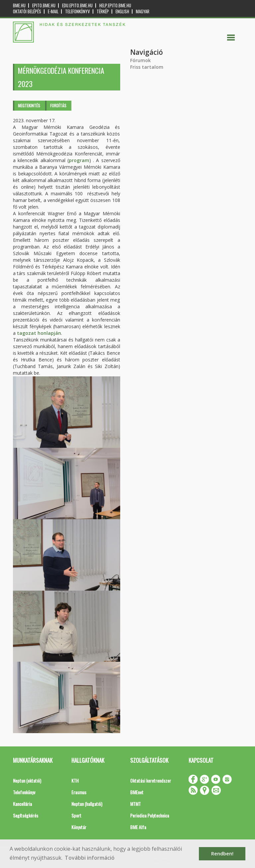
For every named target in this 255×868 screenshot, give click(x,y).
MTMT (135, 804)
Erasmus (79, 792)
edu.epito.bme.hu (77, 5)
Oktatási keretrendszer (151, 780)
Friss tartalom (147, 67)
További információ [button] (90, 858)
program (79, 160)
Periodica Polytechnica (150, 815)
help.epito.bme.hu (115, 5)
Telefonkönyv (78, 11)
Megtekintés (29, 105)
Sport (76, 815)
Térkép (103, 11)
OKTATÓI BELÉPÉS (27, 11)
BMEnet (137, 792)
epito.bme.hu (44, 5)
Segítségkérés (26, 815)
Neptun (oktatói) (27, 780)
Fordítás (58, 105)
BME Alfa (138, 827)
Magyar (143, 11)
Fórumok (140, 60)
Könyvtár (79, 827)
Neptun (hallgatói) (87, 804)
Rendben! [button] (222, 854)
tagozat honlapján (39, 333)
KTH (75, 780)
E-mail (53, 11)
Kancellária (22, 804)
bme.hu (19, 5)
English (122, 11)
